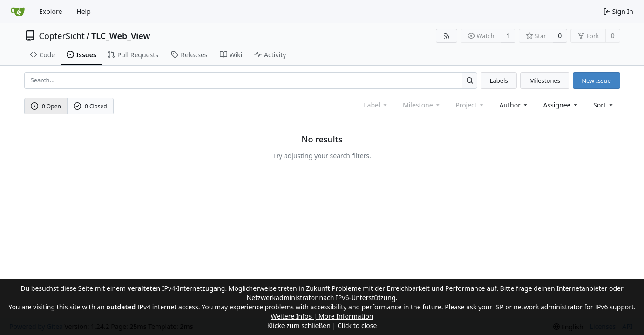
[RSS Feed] (447, 36)
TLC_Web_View (121, 36)
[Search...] (470, 80)
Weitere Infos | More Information (322, 316)
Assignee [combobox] (561, 105)
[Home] (18, 12)
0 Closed (90, 106)
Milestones (545, 80)
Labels (499, 80)
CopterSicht (62, 36)
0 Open (46, 106)
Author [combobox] (514, 105)
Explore (51, 11)
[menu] (604, 105)
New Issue (596, 80)
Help (84, 11)
